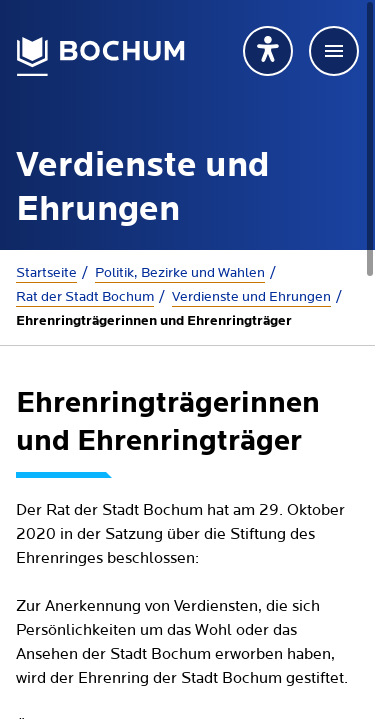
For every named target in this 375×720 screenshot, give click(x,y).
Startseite (46, 273)
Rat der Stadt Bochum (85, 297)
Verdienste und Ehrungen (251, 297)
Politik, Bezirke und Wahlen (180, 273)
